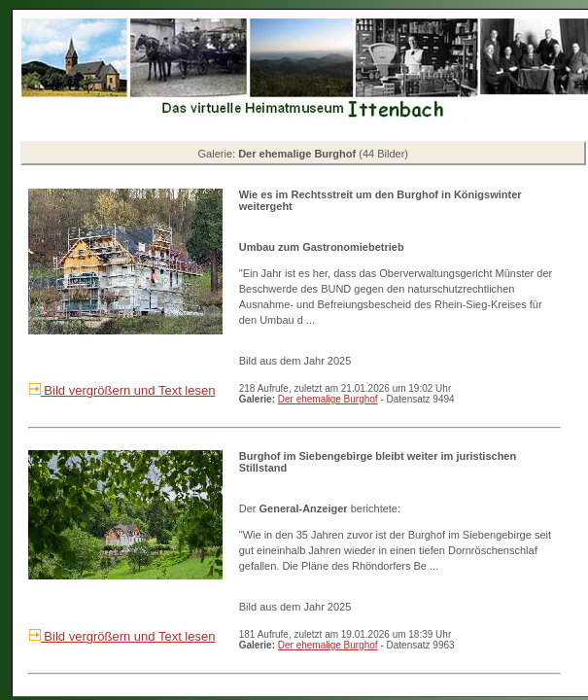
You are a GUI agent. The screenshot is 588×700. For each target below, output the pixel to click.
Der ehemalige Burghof (328, 399)
